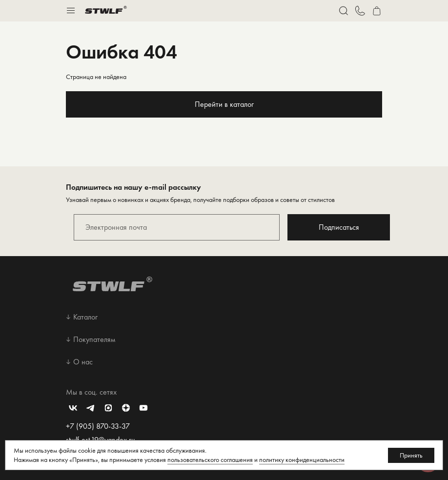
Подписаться (339, 227)
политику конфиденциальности (302, 460)
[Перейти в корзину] (377, 11)
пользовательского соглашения (210, 460)
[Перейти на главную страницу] (106, 11)
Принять (411, 455)
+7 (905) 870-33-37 (98, 426)
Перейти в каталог (224, 104)
